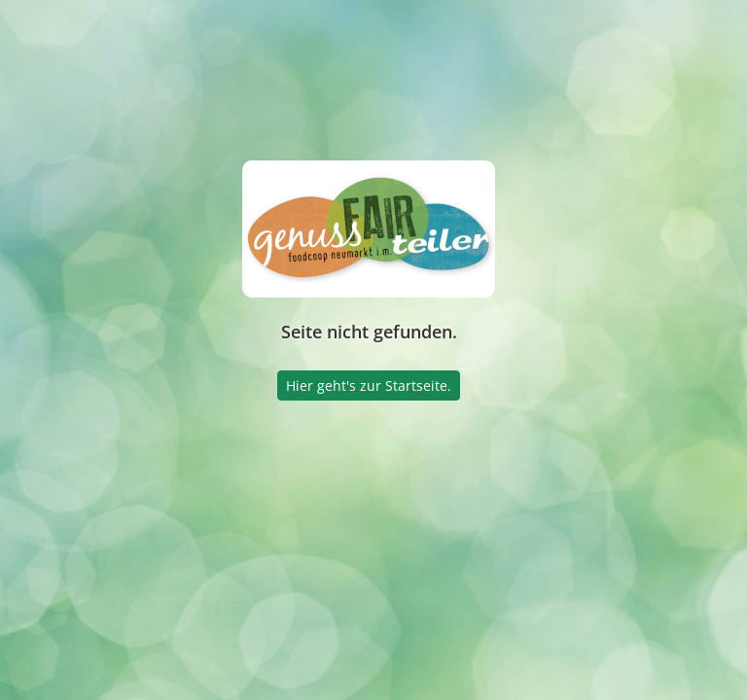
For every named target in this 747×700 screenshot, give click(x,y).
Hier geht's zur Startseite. (369, 385)
